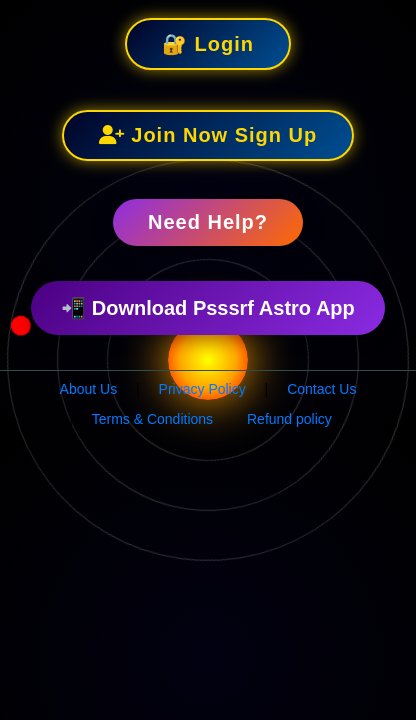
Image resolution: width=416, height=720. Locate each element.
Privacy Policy (202, 389)
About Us (89, 389)
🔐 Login (208, 44)
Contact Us (321, 389)
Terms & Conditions (152, 419)
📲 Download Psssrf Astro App (208, 308)
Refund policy (289, 419)
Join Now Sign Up (208, 135)
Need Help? (208, 222)
